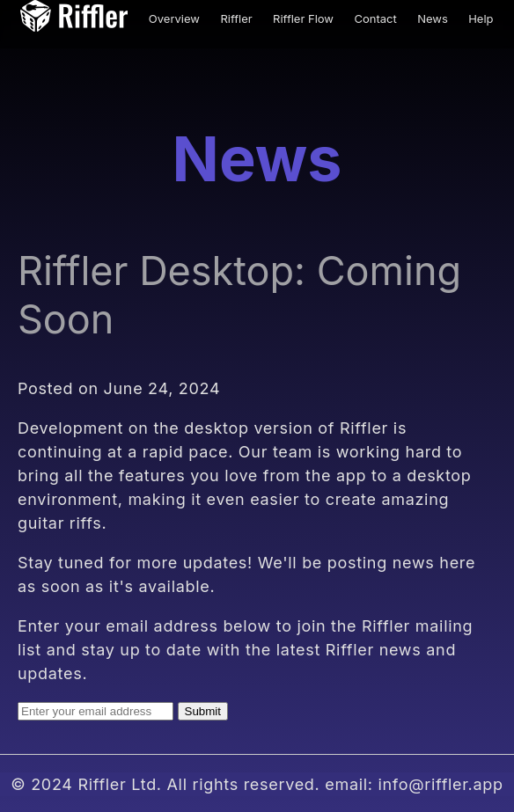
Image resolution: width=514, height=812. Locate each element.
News (433, 18)
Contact (375, 18)
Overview (174, 18)
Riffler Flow (303, 18)
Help (481, 18)
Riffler (236, 18)
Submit (203, 711)
